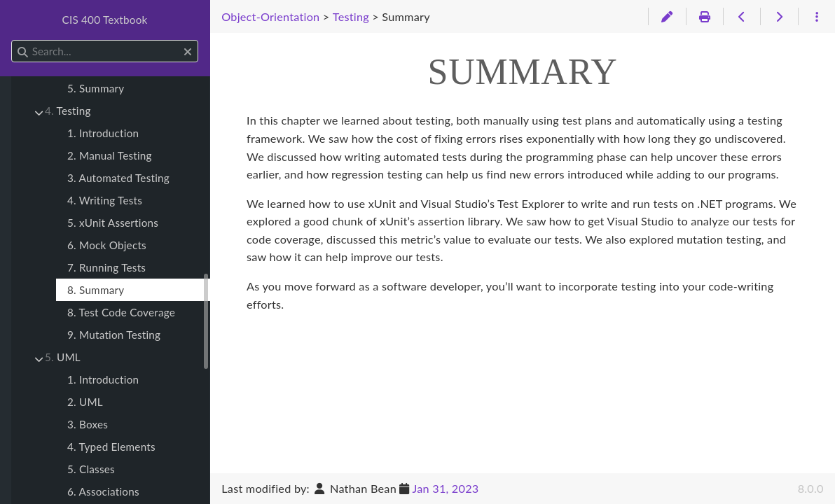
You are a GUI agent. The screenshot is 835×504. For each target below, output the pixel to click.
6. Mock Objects (107, 245)
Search (12, 40)
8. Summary (96, 290)
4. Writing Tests (105, 200)
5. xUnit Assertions (113, 223)
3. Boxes (88, 424)
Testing (68, 111)
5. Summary (96, 88)
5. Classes (91, 469)
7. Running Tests (106, 267)
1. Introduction (103, 133)
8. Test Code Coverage (121, 312)
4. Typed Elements (111, 447)
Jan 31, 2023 (445, 488)
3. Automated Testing (118, 178)
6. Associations (103, 491)
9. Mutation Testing (114, 335)
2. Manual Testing (110, 155)
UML (63, 357)
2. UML (85, 402)
